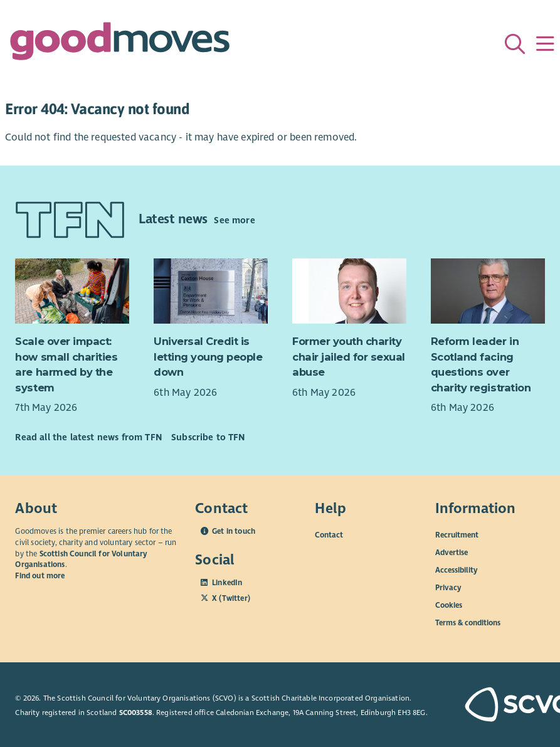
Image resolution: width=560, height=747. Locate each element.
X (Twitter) (231, 598)
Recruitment (457, 535)
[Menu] (545, 44)
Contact (329, 535)
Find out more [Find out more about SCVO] (40, 576)
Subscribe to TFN (208, 437)
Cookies (449, 605)
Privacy (448, 588)
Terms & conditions (468, 623)
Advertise (452, 553)
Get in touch (234, 531)
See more (234, 220)
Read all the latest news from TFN (88, 437)
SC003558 (136, 713)
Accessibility (457, 570)
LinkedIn (227, 583)
